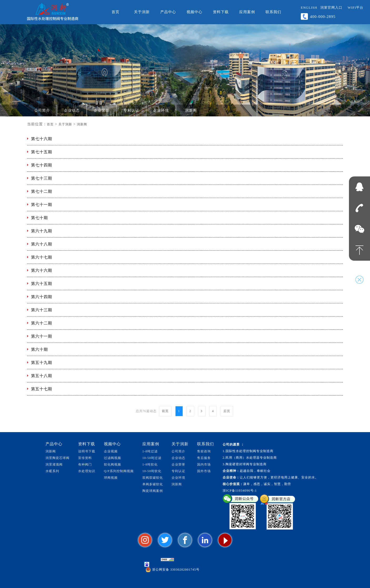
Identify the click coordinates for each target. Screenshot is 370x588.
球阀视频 (111, 478)
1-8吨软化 (150, 465)
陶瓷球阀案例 (153, 491)
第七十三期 (42, 178)
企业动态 (72, 110)
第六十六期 (42, 270)
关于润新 (142, 12)
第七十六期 (42, 139)
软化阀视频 (112, 465)
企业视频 (111, 451)
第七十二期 (42, 191)
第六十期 (39, 349)
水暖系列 (52, 471)
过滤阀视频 (112, 458)
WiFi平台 (356, 8)
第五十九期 (42, 363)
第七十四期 (42, 165)
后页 (227, 411)
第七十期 (39, 218)
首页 (116, 12)
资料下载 (221, 12)
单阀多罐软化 (153, 484)
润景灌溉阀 (54, 465)
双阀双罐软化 (153, 478)
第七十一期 (42, 205)
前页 (165, 411)
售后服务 (204, 458)
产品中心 (168, 12)
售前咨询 (204, 451)
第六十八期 (42, 244)
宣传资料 (85, 458)
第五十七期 (42, 389)
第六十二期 (42, 323)
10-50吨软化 (152, 471)
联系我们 (273, 12)
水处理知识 (87, 471)
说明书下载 (87, 451)
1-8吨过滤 (150, 451)
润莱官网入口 (331, 8)
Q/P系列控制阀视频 (119, 471)
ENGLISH (309, 8)
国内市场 (204, 465)
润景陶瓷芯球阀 (57, 458)
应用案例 (247, 12)
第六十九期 (42, 231)
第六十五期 (42, 284)
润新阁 (191, 110)
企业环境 (161, 110)
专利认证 (131, 110)
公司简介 (42, 110)
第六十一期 (42, 336)
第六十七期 (42, 257)
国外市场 (204, 471)
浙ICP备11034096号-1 (240, 491)
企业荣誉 (102, 110)
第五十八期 (42, 376)
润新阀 (51, 451)
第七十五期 (42, 152)
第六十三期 (42, 310)
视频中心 (194, 12)
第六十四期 (42, 297)
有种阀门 (85, 465)
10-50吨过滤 (152, 458)
